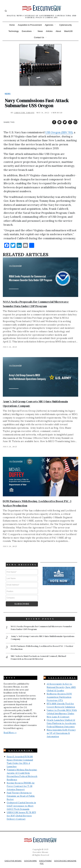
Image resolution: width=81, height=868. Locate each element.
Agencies (49, 25)
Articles (49, 31)
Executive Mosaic (13, 857)
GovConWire (21, 746)
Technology (14, 31)
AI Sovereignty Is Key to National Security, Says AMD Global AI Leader (61, 683)
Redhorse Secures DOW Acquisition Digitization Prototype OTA (59, 693)
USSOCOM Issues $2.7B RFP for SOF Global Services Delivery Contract (21, 811)
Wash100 (68, 31)
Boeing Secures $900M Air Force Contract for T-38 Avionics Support (21, 782)
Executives (27, 31)
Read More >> (10, 728)
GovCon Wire (31, 857)
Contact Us (39, 37)
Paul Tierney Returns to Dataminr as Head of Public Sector (21, 792)
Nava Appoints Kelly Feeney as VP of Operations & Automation (61, 729)
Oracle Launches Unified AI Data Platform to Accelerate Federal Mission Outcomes (61, 719)
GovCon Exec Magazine (65, 857)
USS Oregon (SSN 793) (59, 132)
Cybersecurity (65, 25)
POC (42, 859)
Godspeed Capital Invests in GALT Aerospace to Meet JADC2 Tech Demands (21, 802)
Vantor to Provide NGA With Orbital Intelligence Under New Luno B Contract (62, 709)
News (40, 31)
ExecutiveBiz (62, 674)
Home (12, 25)
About (58, 31)
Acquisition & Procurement (30, 25)
